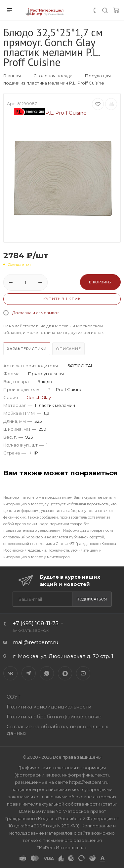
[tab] (27, 350)
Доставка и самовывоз (36, 313)
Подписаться (92, 599)
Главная (12, 76)
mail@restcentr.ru (36, 642)
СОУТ (14, 697)
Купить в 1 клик (62, 299)
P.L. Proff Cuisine (51, 113)
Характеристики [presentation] (27, 349)
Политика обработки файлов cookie (54, 717)
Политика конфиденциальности (49, 707)
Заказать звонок (31, 631)
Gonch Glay (39, 397)
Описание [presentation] (68, 349)
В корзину (100, 282)
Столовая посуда (53, 76)
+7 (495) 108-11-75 (36, 623)
